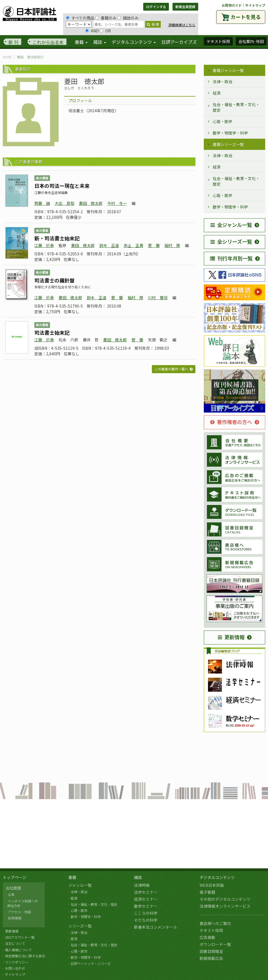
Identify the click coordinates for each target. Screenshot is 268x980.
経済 (217, 93)
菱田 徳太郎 (91, 203)
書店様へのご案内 (215, 923)
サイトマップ (255, 5)
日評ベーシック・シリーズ (91, 963)
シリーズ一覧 (80, 926)
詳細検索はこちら (182, 25)
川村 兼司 (158, 298)
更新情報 (231, 637)
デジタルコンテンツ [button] (134, 42)
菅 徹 (154, 245)
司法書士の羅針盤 (54, 280)
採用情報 (15, 918)
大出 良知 (64, 203)
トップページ (15, 877)
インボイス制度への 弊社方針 (22, 903)
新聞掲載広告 (211, 958)
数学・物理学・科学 (230, 133)
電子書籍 (207, 892)
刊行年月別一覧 (231, 258)
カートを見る (246, 17)
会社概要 (13, 888)
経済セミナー (146, 899)
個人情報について (18, 950)
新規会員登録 (185, 7)
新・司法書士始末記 (57, 238)
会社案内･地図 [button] (251, 41)
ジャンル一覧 (80, 885)
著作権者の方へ (231, 422)
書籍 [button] (81, 42)
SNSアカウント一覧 (20, 937)
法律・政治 (222, 82)
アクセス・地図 (19, 912)
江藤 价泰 (44, 245)
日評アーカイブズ (179, 42)
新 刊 (13, 42)
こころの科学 (146, 913)
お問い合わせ (15, 968)
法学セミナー (146, 892)
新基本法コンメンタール (155, 927)
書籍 (72, 877)
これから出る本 (48, 42)
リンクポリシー (17, 962)
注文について (15, 943)
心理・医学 (222, 121)
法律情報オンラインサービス (225, 906)
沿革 (11, 894)
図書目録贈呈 (211, 951)
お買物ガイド (232, 5)
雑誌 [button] (100, 42)
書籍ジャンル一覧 (228, 70)
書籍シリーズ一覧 (228, 144)
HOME (7, 57)
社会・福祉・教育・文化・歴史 (236, 107)
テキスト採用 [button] (218, 41)
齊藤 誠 (42, 203)
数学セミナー (146, 906)
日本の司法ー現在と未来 (62, 186)
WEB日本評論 (212, 885)
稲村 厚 (172, 245)
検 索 (153, 24)
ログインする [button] (156, 7)
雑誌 (138, 877)
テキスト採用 (211, 930)
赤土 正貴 (133, 245)
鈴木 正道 (109, 245)
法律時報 (142, 885)
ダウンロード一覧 (215, 944)
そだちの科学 (146, 920)
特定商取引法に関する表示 (25, 956)
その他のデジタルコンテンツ (225, 899)
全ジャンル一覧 (231, 225)
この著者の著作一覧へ (171, 369)
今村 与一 (117, 203)
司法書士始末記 (52, 332)
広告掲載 (207, 937)
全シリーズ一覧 (231, 241)
